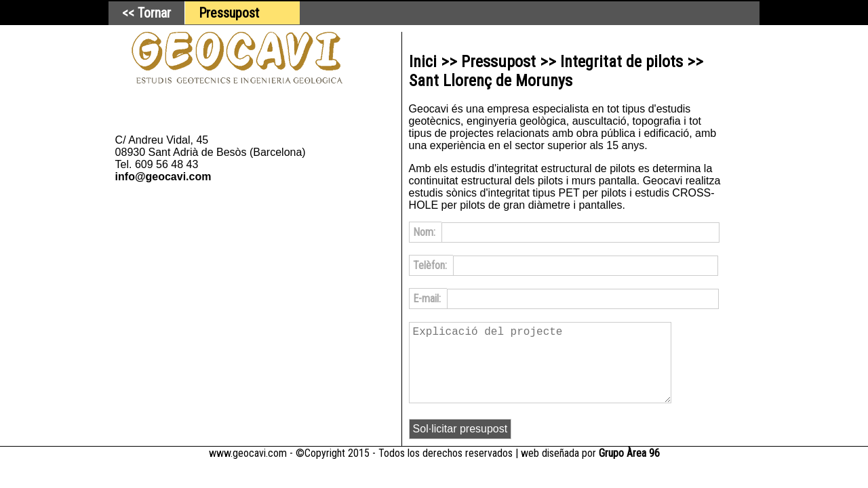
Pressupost (229, 13)
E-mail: (428, 299)
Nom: (426, 232)
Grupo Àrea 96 (629, 469)
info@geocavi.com (163, 177)
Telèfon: (431, 265)
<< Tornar (146, 13)
